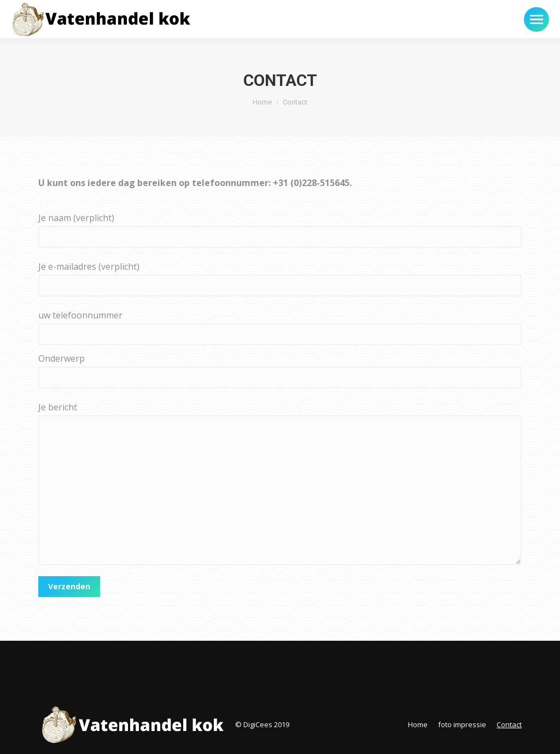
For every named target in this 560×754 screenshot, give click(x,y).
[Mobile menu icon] (536, 19)
